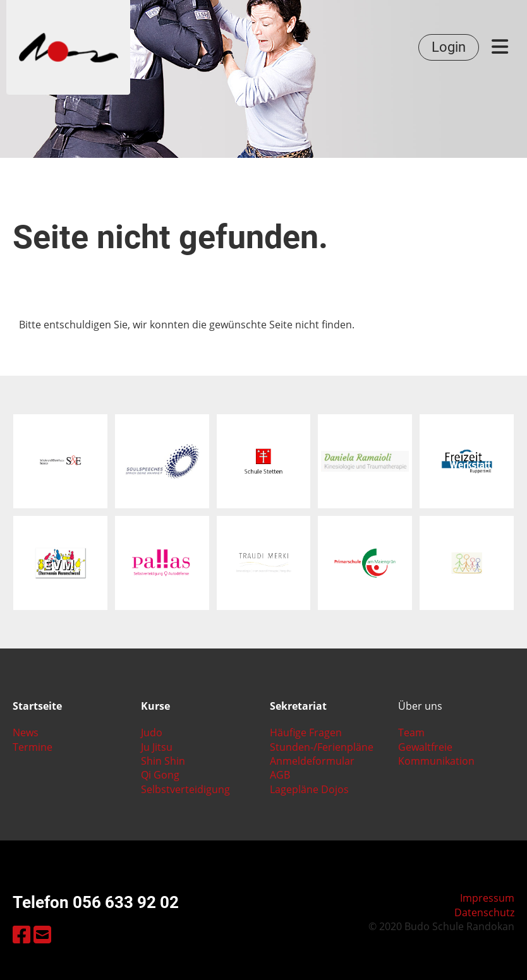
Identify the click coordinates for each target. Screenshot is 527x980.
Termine (33, 747)
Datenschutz (484, 912)
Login (449, 47)
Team (411, 732)
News (26, 732)
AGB (280, 775)
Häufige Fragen (306, 732)
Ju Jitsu (157, 747)
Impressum (487, 898)
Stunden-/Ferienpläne (322, 747)
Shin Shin (163, 761)
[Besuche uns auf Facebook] (21, 934)
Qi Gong (160, 775)
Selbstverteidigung (185, 789)
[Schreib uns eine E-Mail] (42, 934)
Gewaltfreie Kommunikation (436, 754)
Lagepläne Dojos (309, 789)
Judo (152, 732)
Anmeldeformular (312, 761)
